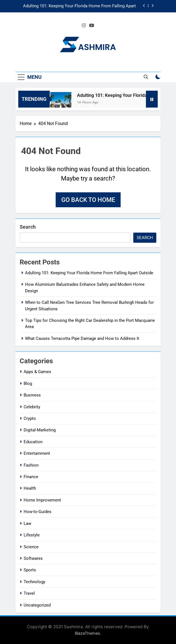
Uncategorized (37, 605)
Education (33, 442)
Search (28, 227)
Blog (28, 384)
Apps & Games (37, 372)
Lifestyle (32, 535)
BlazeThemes (87, 633)
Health (30, 488)
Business (32, 395)
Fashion (31, 465)
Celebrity (32, 407)
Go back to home (88, 200)
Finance (31, 477)
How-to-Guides (38, 512)
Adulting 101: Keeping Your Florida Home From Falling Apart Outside (79, 6)
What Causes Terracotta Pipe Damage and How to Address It (82, 338)
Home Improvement (42, 500)
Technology (34, 582)
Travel (29, 593)
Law (27, 523)
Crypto (30, 418)
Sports (30, 570)
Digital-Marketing (40, 430)
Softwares (33, 558)
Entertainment (37, 453)
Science (31, 547)
